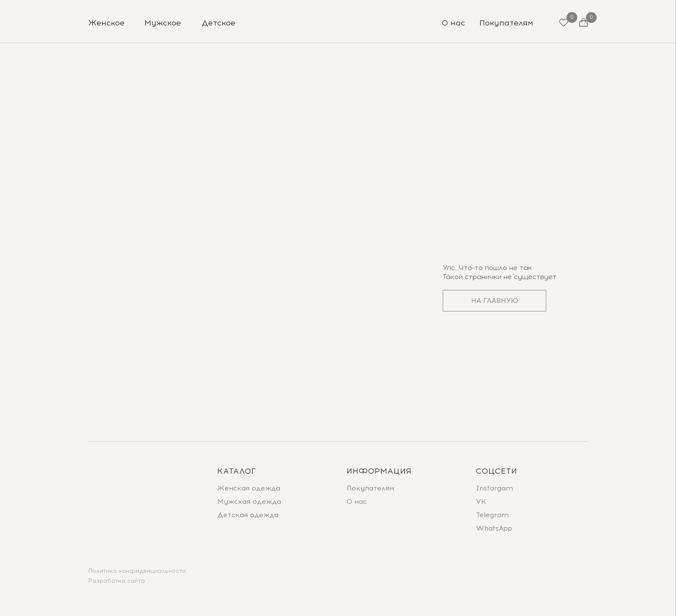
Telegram (492, 515)
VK (481, 501)
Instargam (494, 488)
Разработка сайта (116, 581)
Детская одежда (248, 515)
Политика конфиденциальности (137, 571)
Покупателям (370, 488)
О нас (357, 501)
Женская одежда (249, 488)
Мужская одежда (249, 501)
